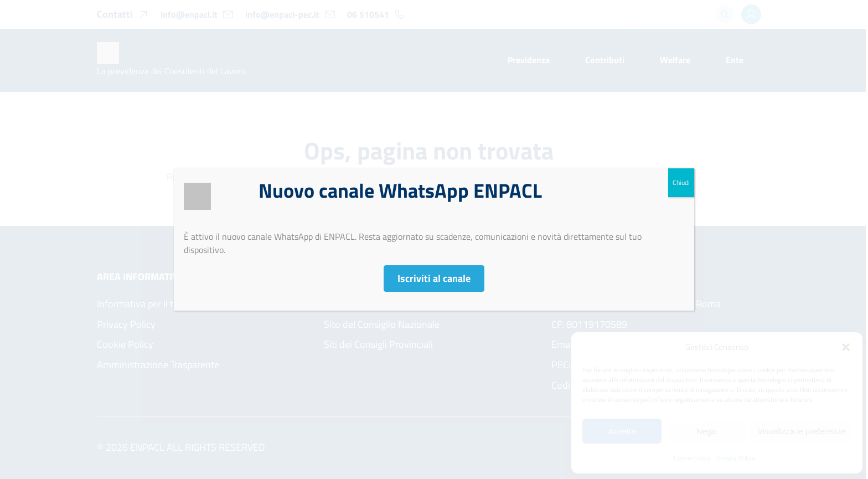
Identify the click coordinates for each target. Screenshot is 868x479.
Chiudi (681, 182)
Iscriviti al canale (434, 278)
